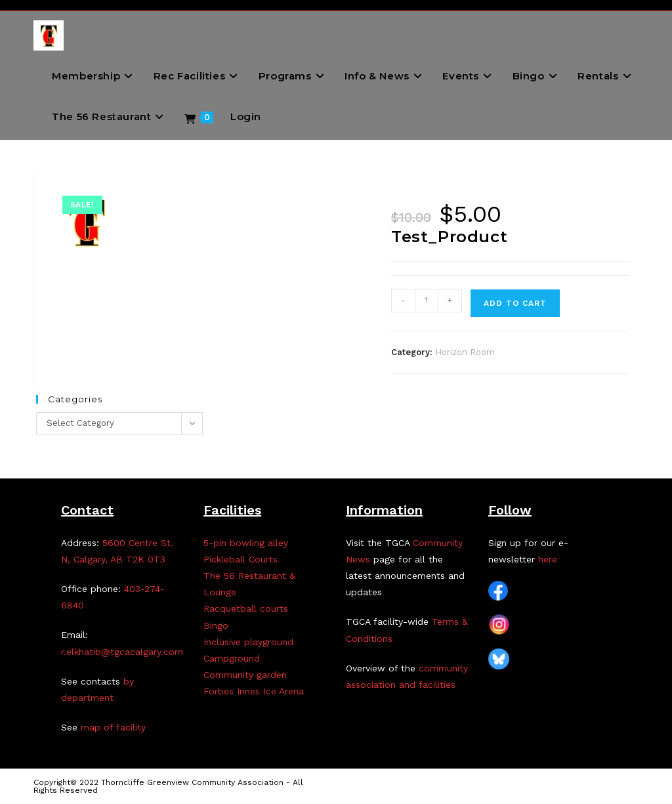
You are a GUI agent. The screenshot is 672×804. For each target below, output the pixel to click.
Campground (232, 658)
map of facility (113, 727)
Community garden (245, 675)
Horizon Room (465, 352)
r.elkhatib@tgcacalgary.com (122, 652)
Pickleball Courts (241, 559)
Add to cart (515, 303)
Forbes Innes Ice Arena (254, 691)
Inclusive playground (248, 642)
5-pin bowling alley (246, 543)
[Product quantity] (427, 301)
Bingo (216, 625)
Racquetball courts (246, 608)
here (548, 559)
